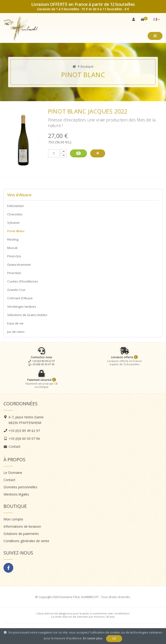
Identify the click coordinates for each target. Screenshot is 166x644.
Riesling (13, 239)
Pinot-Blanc (16, 231)
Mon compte (13, 519)
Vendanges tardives (22, 307)
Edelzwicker (16, 206)
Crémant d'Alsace (20, 298)
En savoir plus (93, 638)
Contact (15, 446)
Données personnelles (20, 487)
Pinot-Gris (14, 256)
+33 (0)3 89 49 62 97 (43, 361)
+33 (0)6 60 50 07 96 (43, 364)
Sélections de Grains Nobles (27, 315)
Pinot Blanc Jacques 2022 (88, 111)
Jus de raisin (16, 332)
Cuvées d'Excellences (23, 281)
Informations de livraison (22, 526)
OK (114, 639)
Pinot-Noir (14, 273)
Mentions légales (16, 494)
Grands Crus (16, 290)
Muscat (12, 248)
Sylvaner (14, 223)
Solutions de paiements (21, 534)
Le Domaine (13, 473)
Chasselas (15, 214)
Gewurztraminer (19, 265)
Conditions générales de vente (26, 541)
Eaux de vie (15, 323)
